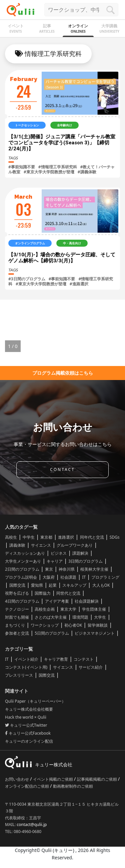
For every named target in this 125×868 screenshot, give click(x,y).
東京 (49, 569)
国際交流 (17, 585)
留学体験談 (98, 625)
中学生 (29, 537)
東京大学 (68, 609)
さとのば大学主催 (51, 617)
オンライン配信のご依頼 (27, 786)
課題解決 (80, 553)
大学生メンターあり (23, 561)
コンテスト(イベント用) (26, 667)
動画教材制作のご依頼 (73, 786)
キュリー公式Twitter (26, 725)
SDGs (115, 537)
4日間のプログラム (22, 601)
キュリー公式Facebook (28, 733)
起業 (53, 585)
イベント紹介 (26, 659)
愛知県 (37, 585)
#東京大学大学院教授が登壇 (49, 172)
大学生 (100, 617)
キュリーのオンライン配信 (29, 741)
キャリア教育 (56, 659)
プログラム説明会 (21, 577)
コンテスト (84, 659)
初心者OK (73, 625)
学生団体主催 (94, 609)
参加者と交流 (17, 633)
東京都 (46, 537)
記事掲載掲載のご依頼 (97, 779)
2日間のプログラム (22, 569)
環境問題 (80, 617)
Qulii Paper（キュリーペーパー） (35, 701)
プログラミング (105, 577)
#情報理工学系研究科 (58, 167)
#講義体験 (87, 172)
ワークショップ (45, 625)
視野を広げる (17, 593)
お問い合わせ (17, 779)
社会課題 (68, 577)
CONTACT (62, 469)
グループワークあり (75, 545)
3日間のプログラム (85, 561)
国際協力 (43, 593)
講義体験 (17, 545)
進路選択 (66, 537)
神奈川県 (67, 569)
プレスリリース (19, 675)
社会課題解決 (87, 601)
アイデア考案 (57, 601)
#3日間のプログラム (27, 279)
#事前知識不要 (22, 167)
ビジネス (59, 553)
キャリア (55, 561)
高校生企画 (45, 609)
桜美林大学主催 (94, 569)
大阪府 (49, 577)
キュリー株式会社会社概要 (29, 709)
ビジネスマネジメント (95, 633)
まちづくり (15, 625)
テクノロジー (17, 609)
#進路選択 (79, 284)
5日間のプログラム (52, 633)
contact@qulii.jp (32, 824)
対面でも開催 (17, 617)
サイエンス (41, 545)
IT (84, 577)
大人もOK (101, 585)
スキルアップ (74, 585)
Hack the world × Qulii (26, 717)
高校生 (11, 537)
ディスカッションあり (25, 553)
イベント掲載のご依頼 (53, 779)
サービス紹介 (91, 667)
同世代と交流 (68, 593)
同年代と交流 (92, 537)
